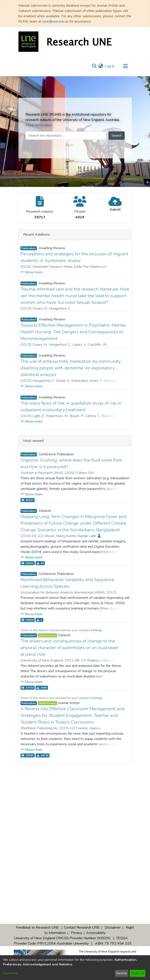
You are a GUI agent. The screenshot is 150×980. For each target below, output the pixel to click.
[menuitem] (101, 66)
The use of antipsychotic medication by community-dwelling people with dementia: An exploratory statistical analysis (71, 368)
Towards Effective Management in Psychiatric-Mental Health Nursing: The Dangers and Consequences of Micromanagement (73, 332)
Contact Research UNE (82, 928)
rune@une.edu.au (55, 21)
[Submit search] (94, 66)
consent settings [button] (90, 630)
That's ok (137, 973)
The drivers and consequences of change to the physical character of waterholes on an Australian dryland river (69, 648)
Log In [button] (110, 66)
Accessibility (96, 933)
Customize (10, 973)
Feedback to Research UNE (37, 928)
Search (117, 136)
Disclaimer (113, 928)
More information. (39, 125)
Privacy (76, 933)
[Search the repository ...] (66, 136)
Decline (122, 973)
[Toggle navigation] (126, 66)
